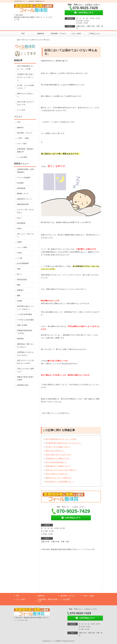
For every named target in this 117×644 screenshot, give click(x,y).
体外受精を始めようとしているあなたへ (25, 308)
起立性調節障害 (23, 263)
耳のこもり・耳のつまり (25, 235)
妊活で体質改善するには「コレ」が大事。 (61, 439)
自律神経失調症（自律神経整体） (25, 171)
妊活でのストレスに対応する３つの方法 (25, 362)
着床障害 (20, 339)
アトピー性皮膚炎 (24, 178)
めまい (20, 218)
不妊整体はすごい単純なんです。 (58, 458)
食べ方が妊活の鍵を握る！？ (56, 462)
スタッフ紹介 (76, 34)
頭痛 (19, 269)
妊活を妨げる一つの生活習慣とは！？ (60, 482)
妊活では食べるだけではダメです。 (59, 455)
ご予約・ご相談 (23, 138)
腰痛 (19, 296)
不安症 (20, 253)
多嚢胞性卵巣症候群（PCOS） (25, 332)
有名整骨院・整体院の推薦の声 (25, 150)
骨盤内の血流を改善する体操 (25, 378)
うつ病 (20, 258)
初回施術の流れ (23, 385)
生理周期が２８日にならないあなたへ (25, 354)
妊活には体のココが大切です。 (57, 474)
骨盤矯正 (20, 290)
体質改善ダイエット (25, 199)
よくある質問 (22, 157)
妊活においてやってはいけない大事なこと (61, 470)
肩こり (20, 274)
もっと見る (21, 110)
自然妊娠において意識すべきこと (58, 466)
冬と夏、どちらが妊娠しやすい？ (58, 447)
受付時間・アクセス (58, 34)
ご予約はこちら (94, 34)
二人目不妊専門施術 (25, 314)
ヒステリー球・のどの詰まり (25, 211)
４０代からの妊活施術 (25, 320)
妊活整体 (20, 183)
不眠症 (20, 242)
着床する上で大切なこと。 (56, 451)
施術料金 (41, 34)
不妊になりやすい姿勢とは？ (25, 370)
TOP (23, 34)
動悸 (19, 285)
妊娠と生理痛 (22, 325)
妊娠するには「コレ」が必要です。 (59, 478)
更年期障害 (21, 223)
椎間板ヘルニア (23, 194)
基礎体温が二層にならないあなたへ (25, 345)
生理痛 (20, 301)
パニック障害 (22, 247)
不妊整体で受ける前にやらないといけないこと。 (64, 443)
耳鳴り (20, 229)
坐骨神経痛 (21, 188)
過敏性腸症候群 (23, 204)
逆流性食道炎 (22, 280)
